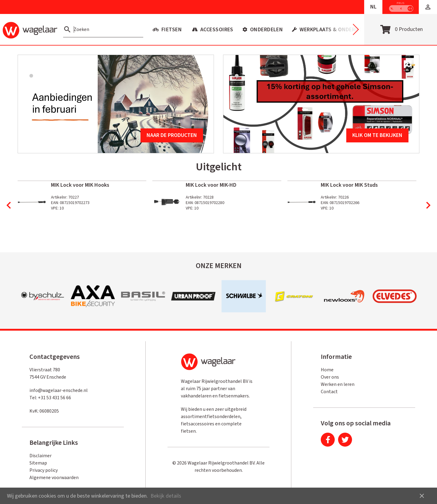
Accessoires (216, 30)
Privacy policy (44, 470)
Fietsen (171, 30)
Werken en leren (338, 384)
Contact (329, 392)
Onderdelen (266, 30)
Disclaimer (41, 456)
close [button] (422, 496)
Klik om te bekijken (377, 135)
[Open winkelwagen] (401, 29)
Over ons (330, 377)
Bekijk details (166, 496)
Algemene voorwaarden (54, 478)
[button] (428, 7)
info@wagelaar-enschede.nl (59, 390)
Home (327, 370)
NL (373, 7)
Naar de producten (172, 135)
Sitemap (38, 463)
